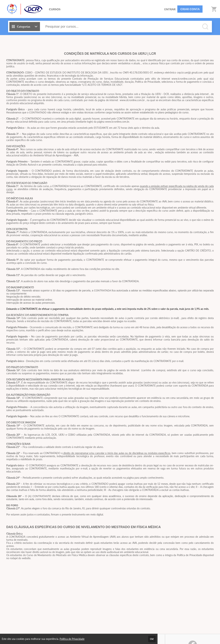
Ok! (152, 639)
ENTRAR (170, 9)
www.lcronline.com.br (117, 122)
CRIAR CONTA (190, 9)
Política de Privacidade (72, 639)
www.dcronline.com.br (132, 100)
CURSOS (55, 9)
